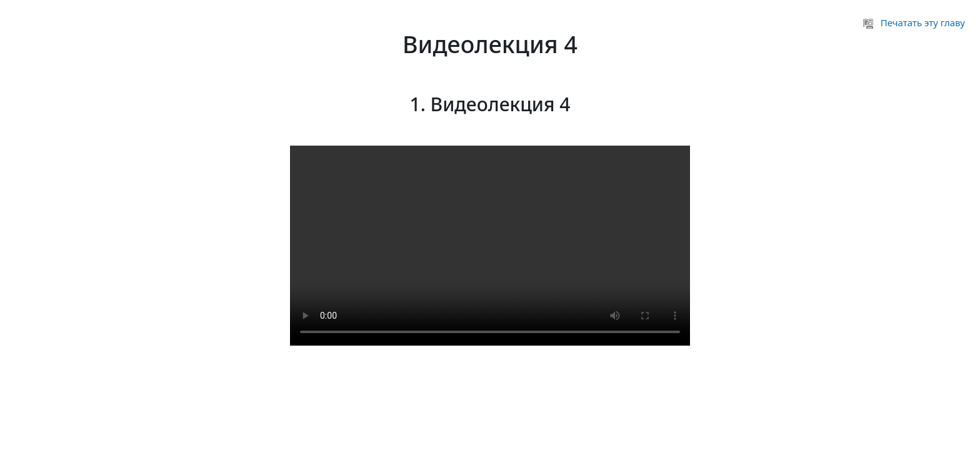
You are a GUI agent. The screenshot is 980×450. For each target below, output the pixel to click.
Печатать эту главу (914, 22)
